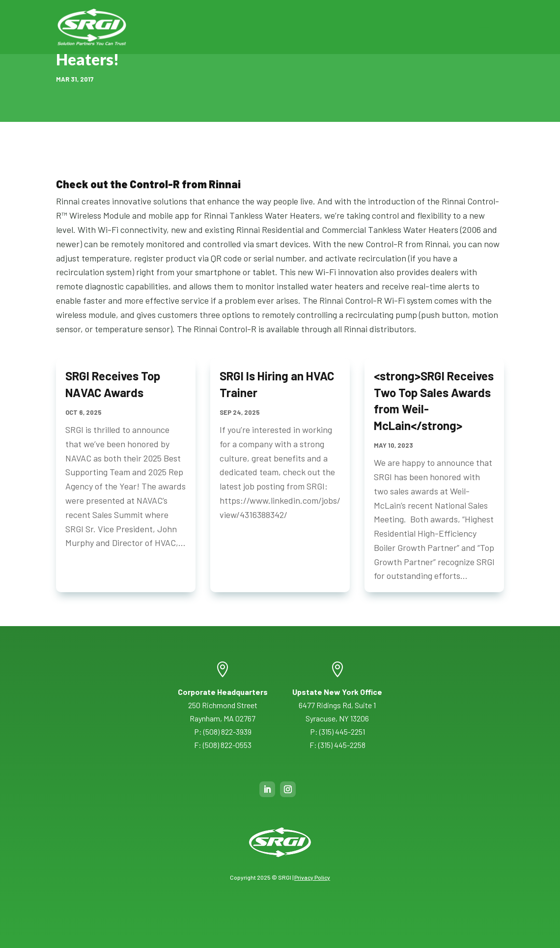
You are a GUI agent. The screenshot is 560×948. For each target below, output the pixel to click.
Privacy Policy (312, 877)
